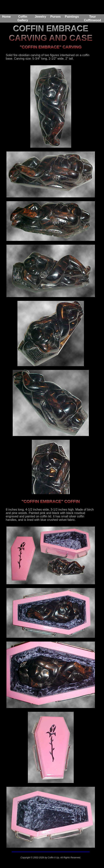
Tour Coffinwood (92, 18)
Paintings (72, 17)
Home (6, 17)
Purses (55, 17)
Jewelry (40, 17)
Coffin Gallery (23, 18)
